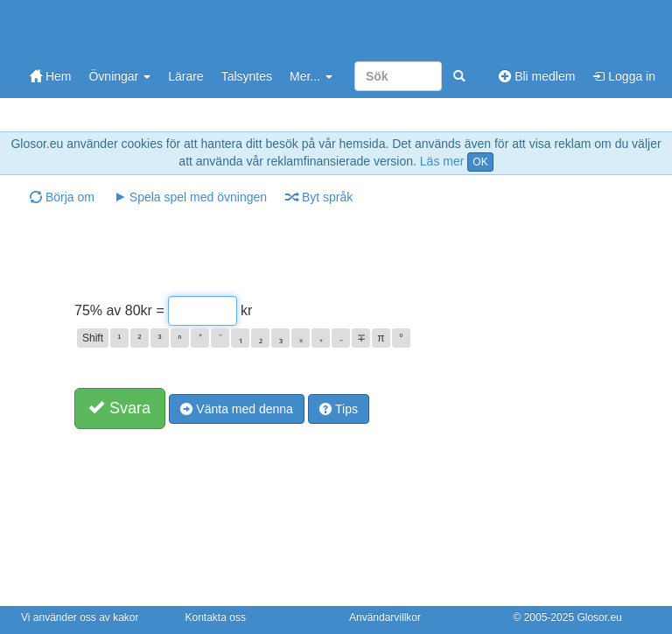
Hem (50, 76)
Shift (93, 338)
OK (480, 162)
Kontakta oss (216, 617)
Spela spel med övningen (190, 197)
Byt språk (319, 197)
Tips (339, 409)
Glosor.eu (599, 617)
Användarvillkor (385, 617)
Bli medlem (537, 76)
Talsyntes (247, 76)
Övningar (119, 76)
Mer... (311, 76)
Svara (120, 408)
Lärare (185, 76)
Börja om (62, 197)
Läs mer (442, 161)
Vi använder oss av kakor (80, 617)
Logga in (624, 76)
